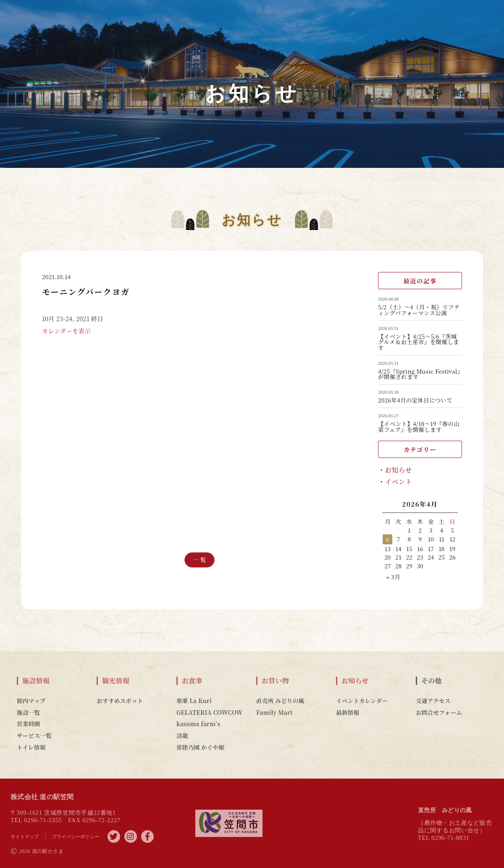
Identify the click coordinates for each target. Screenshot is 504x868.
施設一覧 (28, 712)
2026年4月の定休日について (415, 400)
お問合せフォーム (439, 712)
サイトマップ (25, 837)
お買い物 (275, 681)
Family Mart (274, 712)
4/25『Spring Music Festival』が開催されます (419, 374)
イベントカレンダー (362, 701)
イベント (398, 482)
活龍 (182, 735)
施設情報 (36, 681)
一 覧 (199, 560)
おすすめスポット (120, 701)
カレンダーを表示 (66, 338)
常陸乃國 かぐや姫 (200, 747)
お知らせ (398, 470)
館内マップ (31, 701)
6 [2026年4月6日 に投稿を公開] (388, 539)
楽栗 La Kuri (194, 701)
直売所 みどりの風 (280, 701)
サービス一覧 (34, 735)
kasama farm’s (198, 724)
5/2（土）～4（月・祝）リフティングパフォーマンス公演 (419, 310)
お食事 (192, 681)
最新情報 (348, 712)
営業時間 (28, 724)
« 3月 (393, 577)
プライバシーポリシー (76, 837)
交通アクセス (433, 701)
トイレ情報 (31, 747)
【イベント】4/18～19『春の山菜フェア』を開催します (419, 427)
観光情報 (116, 681)
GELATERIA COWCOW (210, 712)
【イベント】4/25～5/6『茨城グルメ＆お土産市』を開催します (419, 342)
